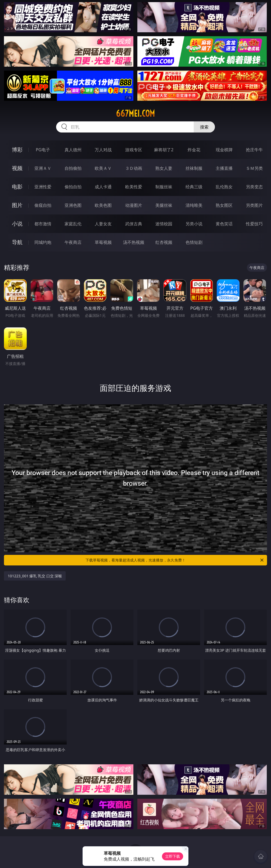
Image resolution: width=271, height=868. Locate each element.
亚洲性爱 (43, 187)
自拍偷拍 (73, 168)
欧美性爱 (134, 187)
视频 (17, 168)
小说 (17, 224)
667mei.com (135, 113)
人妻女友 (103, 224)
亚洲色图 (73, 205)
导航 (17, 242)
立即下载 (173, 856)
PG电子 (43, 150)
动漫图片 (134, 205)
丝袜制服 (194, 168)
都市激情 (43, 224)
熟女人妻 (164, 168)
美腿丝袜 (164, 205)
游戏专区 (134, 150)
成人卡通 (103, 187)
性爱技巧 (254, 224)
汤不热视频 (134, 242)
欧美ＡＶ (103, 168)
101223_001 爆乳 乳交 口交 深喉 (35, 576)
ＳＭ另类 (254, 168)
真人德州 (73, 150)
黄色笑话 (224, 224)
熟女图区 (224, 205)
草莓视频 (103, 242)
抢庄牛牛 (254, 150)
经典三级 (194, 187)
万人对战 (103, 150)
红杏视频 (164, 242)
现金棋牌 (224, 150)
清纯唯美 (194, 205)
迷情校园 (164, 224)
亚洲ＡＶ (43, 168)
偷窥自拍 (43, 205)
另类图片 (254, 205)
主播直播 (224, 168)
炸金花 (194, 150)
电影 (17, 187)
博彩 (17, 150)
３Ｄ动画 (134, 168)
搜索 (204, 127)
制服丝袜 (164, 187)
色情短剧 (194, 242)
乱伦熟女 (224, 187)
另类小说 (194, 224)
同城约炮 (43, 242)
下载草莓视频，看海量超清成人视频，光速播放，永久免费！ (175, 560)
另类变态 (254, 187)
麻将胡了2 (164, 150)
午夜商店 (73, 242)
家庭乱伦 (73, 224)
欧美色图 (103, 205)
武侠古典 (134, 224)
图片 (17, 205)
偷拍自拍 (73, 187)
